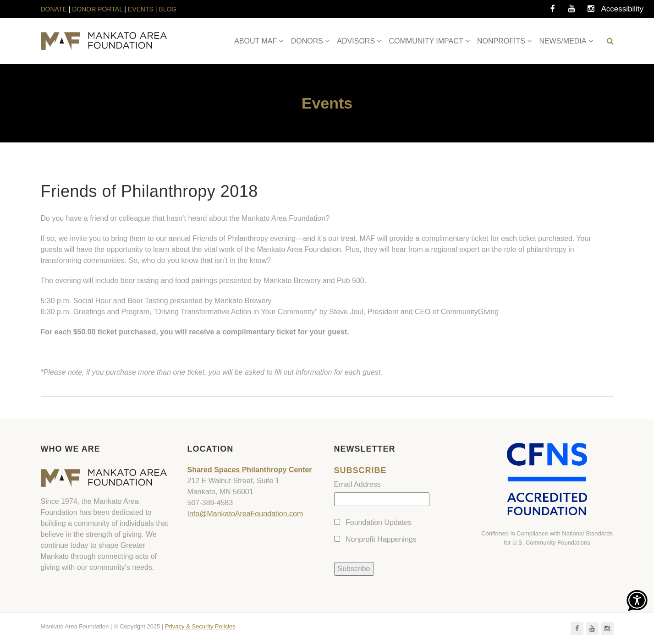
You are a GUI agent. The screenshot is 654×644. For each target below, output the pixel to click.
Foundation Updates (379, 522)
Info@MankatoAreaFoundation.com (245, 514)
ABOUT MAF (256, 41)
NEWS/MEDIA (563, 41)
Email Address (357, 484)
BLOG (168, 9)
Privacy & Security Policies (200, 626)
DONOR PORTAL (97, 9)
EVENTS (141, 9)
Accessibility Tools (610, 11)
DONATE (55, 9)
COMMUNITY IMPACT (426, 41)
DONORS (307, 41)
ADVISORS (356, 41)
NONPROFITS (501, 41)
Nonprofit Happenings (381, 539)
